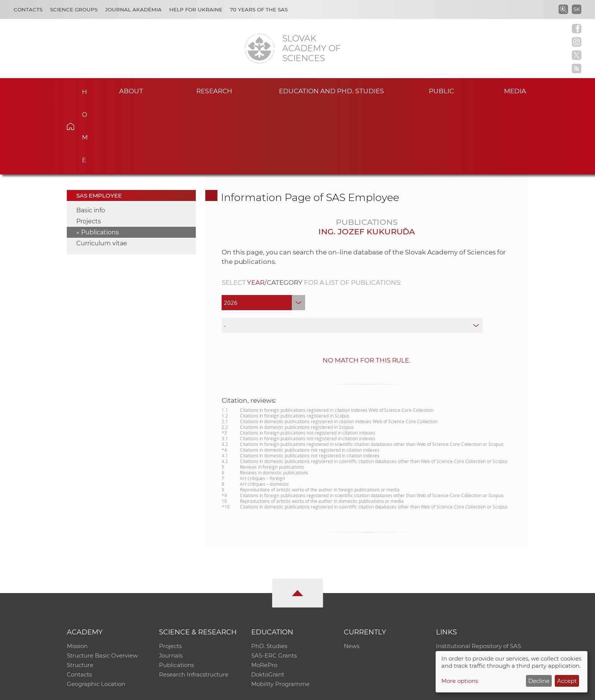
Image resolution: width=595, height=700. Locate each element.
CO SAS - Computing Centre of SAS (169, 691)
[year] (263, 231)
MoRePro (264, 595)
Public (441, 90)
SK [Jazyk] (577, 9)
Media (517, 90)
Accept (567, 681)
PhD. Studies (269, 575)
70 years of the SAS (259, 9)
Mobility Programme (280, 614)
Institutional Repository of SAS (479, 575)
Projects (89, 150)
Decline (539, 681)
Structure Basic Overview (102, 585)
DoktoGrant (268, 605)
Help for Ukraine (196, 9)
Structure (80, 595)
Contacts (28, 9)
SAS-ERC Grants (274, 585)
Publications (100, 161)
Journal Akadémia (133, 9)
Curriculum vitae (102, 172)
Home (82, 89)
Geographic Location (96, 614)
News (352, 575)
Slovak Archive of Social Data (476, 585)
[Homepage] (260, 49)
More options (460, 681)
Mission (77, 575)
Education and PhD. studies (331, 90)
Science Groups (74, 9)
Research (214, 90)
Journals (171, 585)
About (131, 90)
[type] (352, 254)
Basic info (91, 139)
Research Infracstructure (194, 605)
